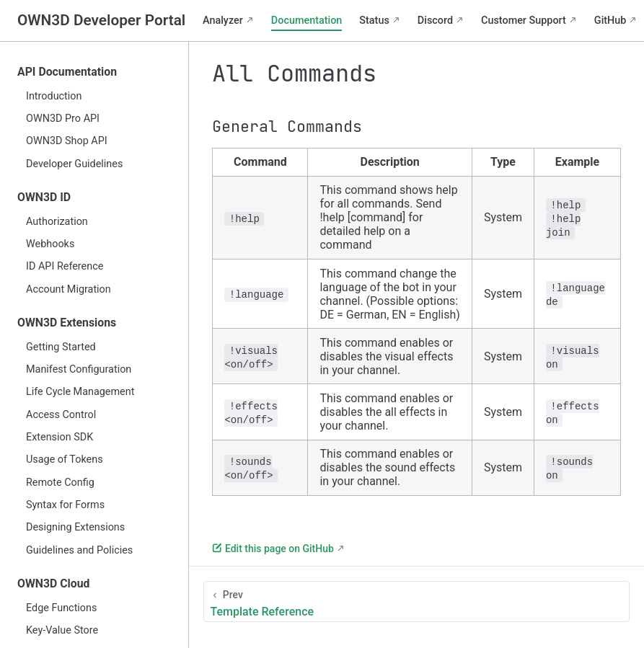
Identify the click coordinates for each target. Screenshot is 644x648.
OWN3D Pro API (63, 119)
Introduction (54, 96)
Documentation (307, 21)
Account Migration (69, 289)
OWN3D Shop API (67, 141)
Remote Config (60, 483)
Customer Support (524, 21)
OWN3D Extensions (67, 323)
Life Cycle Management (80, 392)
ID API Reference (65, 266)
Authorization (57, 222)
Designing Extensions (75, 527)
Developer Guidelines (74, 164)
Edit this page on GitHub (273, 549)
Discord (435, 21)
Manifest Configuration (79, 369)
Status (374, 21)
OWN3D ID (44, 197)
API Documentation (67, 72)
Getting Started (61, 347)
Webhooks (50, 244)
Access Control (61, 415)
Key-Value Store (62, 630)
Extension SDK (59, 437)
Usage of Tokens (65, 460)
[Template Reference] (416, 602)
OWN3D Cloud (54, 583)
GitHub (610, 21)
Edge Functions (61, 608)
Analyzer (223, 21)
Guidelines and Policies (79, 550)
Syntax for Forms (65, 505)
